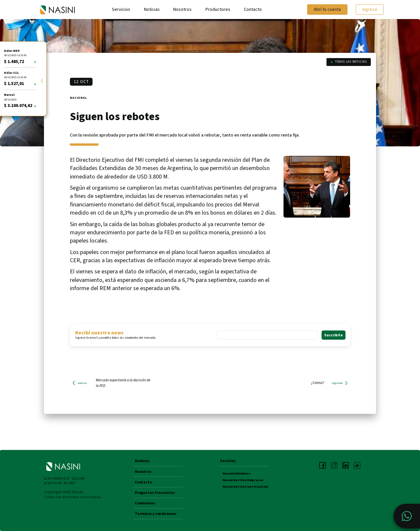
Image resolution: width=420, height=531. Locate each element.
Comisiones (145, 503)
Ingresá (370, 9)
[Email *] (267, 335)
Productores (218, 10)
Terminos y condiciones (156, 514)
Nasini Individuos (236, 473)
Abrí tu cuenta (327, 9)
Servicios (121, 10)
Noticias (152, 10)
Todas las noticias (349, 62)
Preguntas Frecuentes (155, 493)
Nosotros (182, 10)
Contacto (253, 10)
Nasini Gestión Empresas (243, 480)
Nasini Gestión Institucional (245, 487)
